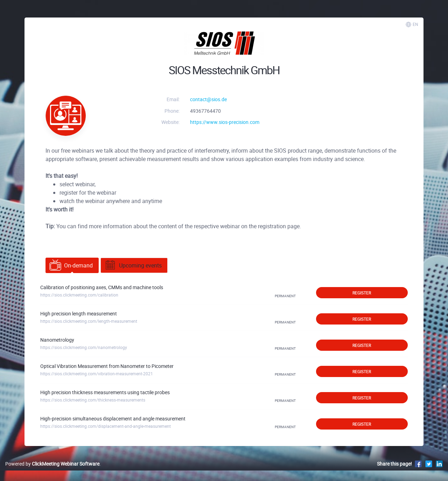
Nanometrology (57, 340)
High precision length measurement (79, 313)
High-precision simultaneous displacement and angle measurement (113, 419)
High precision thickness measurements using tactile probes (105, 392)
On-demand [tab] (71, 265)
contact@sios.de (208, 99)
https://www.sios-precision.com (225, 122)
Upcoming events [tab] (133, 265)
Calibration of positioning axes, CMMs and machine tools (102, 287)
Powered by (52, 464)
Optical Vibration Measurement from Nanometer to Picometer (107, 366)
